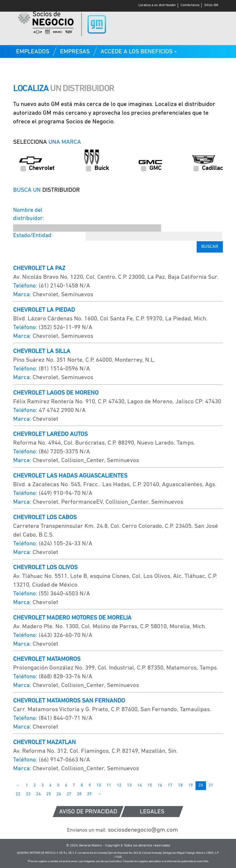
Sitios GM (211, 5)
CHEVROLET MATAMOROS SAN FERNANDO (69, 701)
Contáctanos (190, 5)
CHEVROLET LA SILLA (42, 351)
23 (28, 794)
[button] (139, 52)
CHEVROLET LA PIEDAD (44, 310)
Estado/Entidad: (33, 236)
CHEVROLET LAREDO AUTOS (50, 434)
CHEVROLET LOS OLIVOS (45, 568)
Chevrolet (37, 168)
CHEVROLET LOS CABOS (45, 518)
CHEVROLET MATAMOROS (47, 659)
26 (59, 794)
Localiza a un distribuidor (157, 5)
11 (109, 786)
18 (180, 786)
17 (170, 786)
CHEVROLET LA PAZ (39, 268)
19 (191, 786)
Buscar (210, 247)
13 (129, 786)
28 (79, 794)
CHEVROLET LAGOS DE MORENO (56, 393)
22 (18, 794)
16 (160, 786)
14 (140, 786)
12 (119, 786)
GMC (151, 168)
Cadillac (208, 168)
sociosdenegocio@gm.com (123, 830)
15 (150, 786)
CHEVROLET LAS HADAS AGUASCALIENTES (70, 476)
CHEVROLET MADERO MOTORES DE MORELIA (72, 618)
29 (89, 794)
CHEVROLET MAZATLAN (44, 742)
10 (99, 786)
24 (38, 794)
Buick (97, 168)
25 (49, 794)
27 (69, 794)
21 (211, 786)
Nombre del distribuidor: (29, 215)
